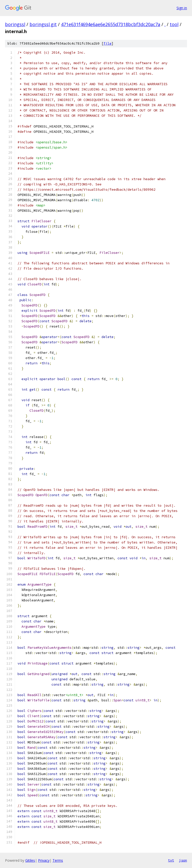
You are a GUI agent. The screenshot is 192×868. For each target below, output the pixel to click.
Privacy (44, 860)
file (107, 43)
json (183, 860)
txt (171, 860)
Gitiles (30, 860)
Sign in (182, 8)
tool (174, 24)
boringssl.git (43, 24)
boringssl (15, 24)
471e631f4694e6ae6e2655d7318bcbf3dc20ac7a (111, 24)
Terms (58, 860)
